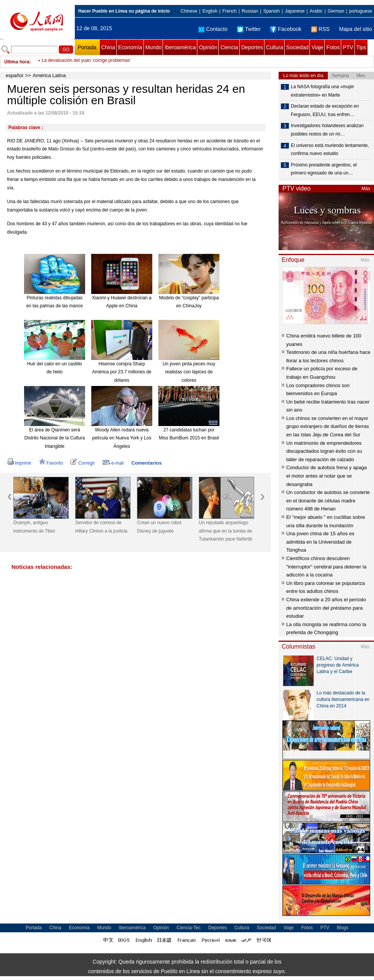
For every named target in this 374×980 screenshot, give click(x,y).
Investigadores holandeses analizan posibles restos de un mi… (327, 130)
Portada (87, 47)
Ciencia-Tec (189, 928)
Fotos (333, 47)
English (210, 11)
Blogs (343, 928)
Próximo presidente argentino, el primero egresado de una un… (324, 169)
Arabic (316, 11)
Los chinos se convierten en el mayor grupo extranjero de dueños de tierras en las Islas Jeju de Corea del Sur (328, 426)
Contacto (213, 29)
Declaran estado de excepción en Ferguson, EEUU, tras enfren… (325, 110)
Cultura (275, 47)
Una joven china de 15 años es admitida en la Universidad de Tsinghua (320, 542)
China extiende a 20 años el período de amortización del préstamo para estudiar (326, 608)
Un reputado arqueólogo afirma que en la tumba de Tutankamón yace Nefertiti (226, 531)
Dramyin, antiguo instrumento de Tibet (34, 527)
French (230, 11)
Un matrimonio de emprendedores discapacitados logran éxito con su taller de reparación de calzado (324, 451)
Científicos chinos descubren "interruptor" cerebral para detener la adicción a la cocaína (326, 567)
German (336, 11)
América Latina (49, 75)
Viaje (317, 47)
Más (366, 189)
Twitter (249, 29)
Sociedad (297, 47)
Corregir (83, 463)
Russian (250, 11)
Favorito (51, 463)
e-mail (113, 463)
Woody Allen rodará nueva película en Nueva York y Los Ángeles (122, 438)
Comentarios (146, 463)
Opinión (208, 47)
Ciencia (229, 47)
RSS (320, 29)
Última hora (17, 62)
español (15, 75)
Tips (361, 47)
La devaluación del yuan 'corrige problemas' (86, 62)
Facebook (286, 29)
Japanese (295, 11)
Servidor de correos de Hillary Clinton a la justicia (101, 527)
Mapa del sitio (356, 29)
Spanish (272, 11)
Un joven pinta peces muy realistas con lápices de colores (189, 372)
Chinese (189, 11)
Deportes (252, 47)
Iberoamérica (180, 47)
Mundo (154, 47)
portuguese (361, 11)
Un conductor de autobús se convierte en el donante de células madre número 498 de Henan (328, 500)
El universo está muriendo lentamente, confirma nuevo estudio (330, 150)
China (108, 47)
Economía (130, 47)
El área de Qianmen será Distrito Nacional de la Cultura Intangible (55, 438)
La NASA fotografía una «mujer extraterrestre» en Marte (322, 91)
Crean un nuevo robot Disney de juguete (159, 527)
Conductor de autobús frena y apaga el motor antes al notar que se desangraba (326, 476)
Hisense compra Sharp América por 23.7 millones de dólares (122, 372)
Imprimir (19, 463)
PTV (348, 47)
